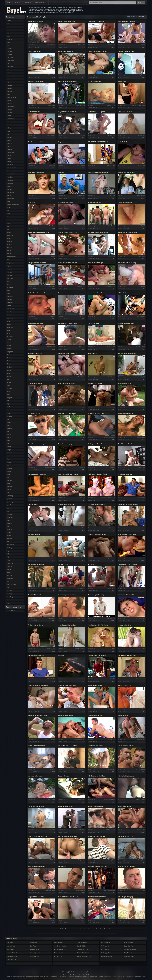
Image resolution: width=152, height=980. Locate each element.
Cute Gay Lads (11, 960)
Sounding (10, 496)
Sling (8, 477)
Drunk (9, 208)
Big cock (9, 88)
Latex (8, 343)
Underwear (10, 563)
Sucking (9, 523)
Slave (8, 474)
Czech (9, 186)
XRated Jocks (35, 949)
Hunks (9, 315)
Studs (8, 520)
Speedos (9, 505)
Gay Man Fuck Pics (83, 949)
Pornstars (28, 2)
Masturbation (11, 361)
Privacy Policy (87, 972)
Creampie (10, 165)
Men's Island (105, 946)
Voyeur (9, 572)
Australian (10, 58)
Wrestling (10, 597)
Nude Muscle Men (130, 949)
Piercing (9, 416)
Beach (9, 76)
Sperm (9, 508)
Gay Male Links (129, 953)
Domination (10, 199)
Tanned (9, 533)
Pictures (17, 2)
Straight (9, 514)
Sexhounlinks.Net (12, 953)
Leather (9, 349)
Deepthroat (10, 192)
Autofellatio (10, 61)
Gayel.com (16, 11)
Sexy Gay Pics (129, 946)
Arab (8, 36)
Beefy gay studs (106, 953)
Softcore (9, 487)
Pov (8, 431)
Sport (8, 511)
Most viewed (131, 17)
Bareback (10, 67)
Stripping (10, 517)
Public (9, 438)
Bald (8, 64)
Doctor (9, 195)
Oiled (8, 395)
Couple (9, 159)
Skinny (9, 471)
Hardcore (10, 303)
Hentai (9, 306)
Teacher (9, 539)
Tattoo (9, 536)
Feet (8, 229)
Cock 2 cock (11, 149)
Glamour (9, 272)
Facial (9, 223)
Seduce (9, 456)
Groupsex (10, 287)
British (9, 116)
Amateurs (10, 27)
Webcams (10, 579)
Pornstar (9, 428)
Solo (8, 493)
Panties (9, 410)
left (65, 928)
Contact (79, 972)
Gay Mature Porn (59, 949)
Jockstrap (10, 336)
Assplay (9, 51)
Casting (9, 137)
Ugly (8, 557)
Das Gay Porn (58, 943)
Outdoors (10, 407)
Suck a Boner (129, 943)
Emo (8, 211)
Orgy (8, 404)
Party (8, 413)
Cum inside (10, 171)
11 (110, 928)
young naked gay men (84, 956)
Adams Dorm (11, 946)
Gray (8, 281)
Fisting (9, 238)
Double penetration (13, 205)
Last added (142, 17)
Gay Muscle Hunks (60, 946)
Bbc (8, 70)
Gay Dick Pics (82, 946)
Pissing (9, 422)
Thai (8, 542)
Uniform (9, 566)
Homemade (10, 309)
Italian (9, 321)
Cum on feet (11, 174)
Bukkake (9, 128)
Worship (9, 594)
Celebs (9, 140)
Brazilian (9, 113)
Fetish (9, 232)
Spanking (10, 502)
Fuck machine (11, 257)
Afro (8, 24)
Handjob (9, 300)
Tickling (9, 548)
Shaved (9, 459)
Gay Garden (10, 949)
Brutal (9, 125)
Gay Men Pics (58, 956)
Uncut (9, 560)
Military (9, 373)
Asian (8, 42)
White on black (11, 585)
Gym (8, 290)
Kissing (9, 339)
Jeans (9, 330)
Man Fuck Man (105, 943)
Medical (9, 367)
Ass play (9, 48)
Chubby (9, 143)
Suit (8, 526)
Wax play (10, 575)
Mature (9, 364)
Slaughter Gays (129, 956)
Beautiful (9, 85)
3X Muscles (34, 943)
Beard (9, 79)
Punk (8, 441)
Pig (8, 419)
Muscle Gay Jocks (83, 953)
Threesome (10, 545)
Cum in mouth (11, 168)
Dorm (8, 202)
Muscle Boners (58, 953)
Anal (8, 33)
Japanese (10, 327)
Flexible (9, 241)
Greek (9, 284)
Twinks (9, 554)
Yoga (8, 603)
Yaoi (8, 600)
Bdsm (8, 73)
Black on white (11, 97)
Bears (8, 82)
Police (9, 425)
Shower (9, 462)
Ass (8, 45)
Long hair (10, 352)
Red (8, 444)
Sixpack (9, 468)
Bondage (9, 110)
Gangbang (10, 263)
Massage (9, 358)
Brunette (9, 122)
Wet (8, 582)
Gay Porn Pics (35, 956)
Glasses (9, 275)
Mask (8, 355)
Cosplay (9, 156)
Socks (9, 484)
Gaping (9, 266)
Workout (9, 591)
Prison (9, 434)
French (9, 254)
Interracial (10, 318)
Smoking (9, 480)
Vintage (9, 569)
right (112, 928)
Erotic (9, 214)
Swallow (9, 529)
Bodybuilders (11, 107)
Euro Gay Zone (35, 953)
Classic (9, 146)
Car (8, 134)
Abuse (9, 21)
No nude (9, 389)
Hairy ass (10, 297)
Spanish (9, 499)
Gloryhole (10, 278)
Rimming (9, 447)
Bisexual (9, 91)
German (9, 269)
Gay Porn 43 (105, 949)
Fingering (10, 235)
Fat (8, 226)
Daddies (9, 189)
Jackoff (9, 324)
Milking (9, 376)
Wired (8, 588)
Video (9, 2)
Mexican (9, 370)
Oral (8, 401)
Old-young (10, 398)
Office (9, 392)
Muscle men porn (41, 2)
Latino (9, 346)
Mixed (9, 379)
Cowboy (9, 162)
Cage (8, 131)
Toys (8, 551)
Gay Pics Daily (82, 943)
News (8, 385)
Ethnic (9, 217)
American (10, 30)
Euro (8, 220)
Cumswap (10, 180)
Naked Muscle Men (107, 956)
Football (9, 248)
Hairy (8, 294)
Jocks (9, 333)
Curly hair (10, 183)
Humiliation (10, 312)
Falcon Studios (11, 611)
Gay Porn (10, 943)
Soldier (9, 490)
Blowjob (9, 104)
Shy (8, 465)
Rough (9, 450)
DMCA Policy (73, 972)
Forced (9, 251)
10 (105, 928)
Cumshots (10, 177)
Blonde (9, 100)
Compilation (11, 153)
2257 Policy (65, 972)
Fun (8, 260)
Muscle (9, 382)
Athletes (9, 54)
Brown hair (10, 119)
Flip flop (9, 244)
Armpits (9, 39)
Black (8, 94)
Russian (9, 453)
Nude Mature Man (12, 956)
